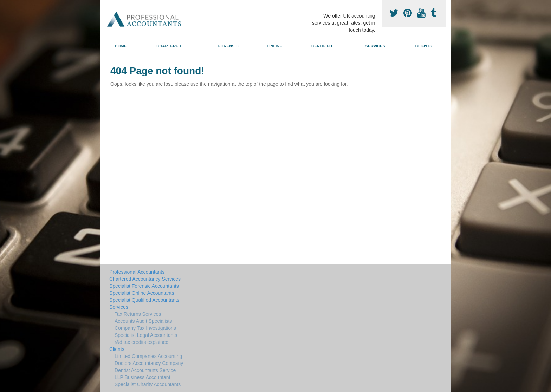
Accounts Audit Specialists (143, 321)
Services (375, 46)
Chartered (169, 46)
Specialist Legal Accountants (146, 335)
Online (275, 46)
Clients (424, 46)
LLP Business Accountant (142, 377)
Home (121, 46)
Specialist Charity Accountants (148, 384)
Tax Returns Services (138, 314)
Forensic (228, 46)
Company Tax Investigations (145, 328)
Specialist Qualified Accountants (144, 300)
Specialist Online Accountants (142, 293)
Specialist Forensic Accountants (144, 286)
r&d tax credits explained (141, 342)
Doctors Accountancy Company (149, 363)
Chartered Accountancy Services (145, 279)
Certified (322, 46)
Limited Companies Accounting (148, 356)
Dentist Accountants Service (145, 370)
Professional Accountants (137, 272)
